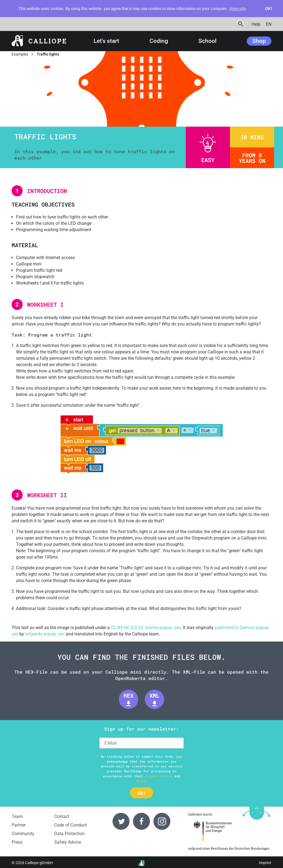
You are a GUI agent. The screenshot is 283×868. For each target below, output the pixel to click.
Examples (20, 54)
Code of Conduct (70, 825)
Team (17, 816)
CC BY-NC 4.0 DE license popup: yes (146, 628)
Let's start (106, 41)
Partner (19, 825)
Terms (141, 781)
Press (17, 842)
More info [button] (237, 9)
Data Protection (69, 834)
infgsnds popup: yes (45, 634)
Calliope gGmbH (39, 863)
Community (23, 834)
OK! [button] (269, 9)
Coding (159, 41)
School (207, 41)
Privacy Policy (159, 776)
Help (256, 24)
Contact (62, 816)
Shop (259, 41)
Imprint (265, 863)
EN (269, 24)
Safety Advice (68, 842)
